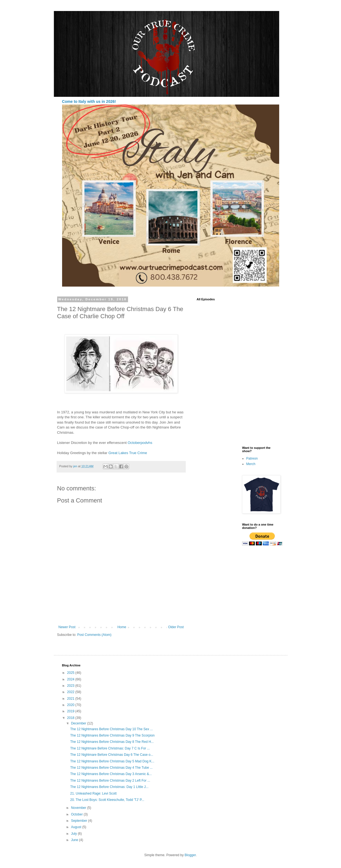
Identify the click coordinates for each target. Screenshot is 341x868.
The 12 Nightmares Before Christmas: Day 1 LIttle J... (109, 787)
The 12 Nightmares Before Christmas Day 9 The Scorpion (112, 735)
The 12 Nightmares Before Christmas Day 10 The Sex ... (111, 729)
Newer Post (67, 627)
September (79, 821)
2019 (71, 711)
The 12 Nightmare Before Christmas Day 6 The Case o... (112, 755)
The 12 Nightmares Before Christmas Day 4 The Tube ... (111, 768)
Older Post (176, 627)
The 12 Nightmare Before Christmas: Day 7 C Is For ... (110, 748)
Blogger (190, 855)
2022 (71, 692)
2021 (71, 699)
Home (122, 627)
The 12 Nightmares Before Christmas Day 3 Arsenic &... (111, 774)
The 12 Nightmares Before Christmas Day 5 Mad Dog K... (112, 761)
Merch (251, 464)
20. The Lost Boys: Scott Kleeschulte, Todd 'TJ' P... (107, 800)
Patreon (252, 458)
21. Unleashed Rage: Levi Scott (93, 793)
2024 (71, 679)
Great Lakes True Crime (127, 453)
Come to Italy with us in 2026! (89, 101)
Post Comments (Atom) (94, 635)
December (79, 723)
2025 (71, 673)
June (75, 840)
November (79, 808)
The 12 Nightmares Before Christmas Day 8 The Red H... (112, 742)
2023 (71, 686)
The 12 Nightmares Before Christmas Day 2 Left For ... (110, 781)
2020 (71, 705)
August (77, 827)
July (74, 834)
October (77, 814)
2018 (71, 718)
